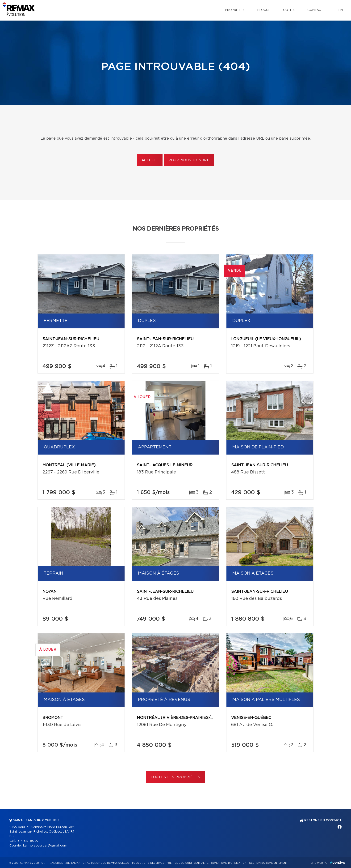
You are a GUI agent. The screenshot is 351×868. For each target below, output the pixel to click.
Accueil (150, 160)
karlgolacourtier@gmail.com (45, 846)
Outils (289, 10)
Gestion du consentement (268, 863)
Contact (315, 10)
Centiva (338, 862)
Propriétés (235, 10)
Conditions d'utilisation (229, 863)
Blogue (264, 10)
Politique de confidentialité (188, 863)
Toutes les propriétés (176, 777)
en (341, 10)
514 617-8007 (28, 841)
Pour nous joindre (189, 160)
